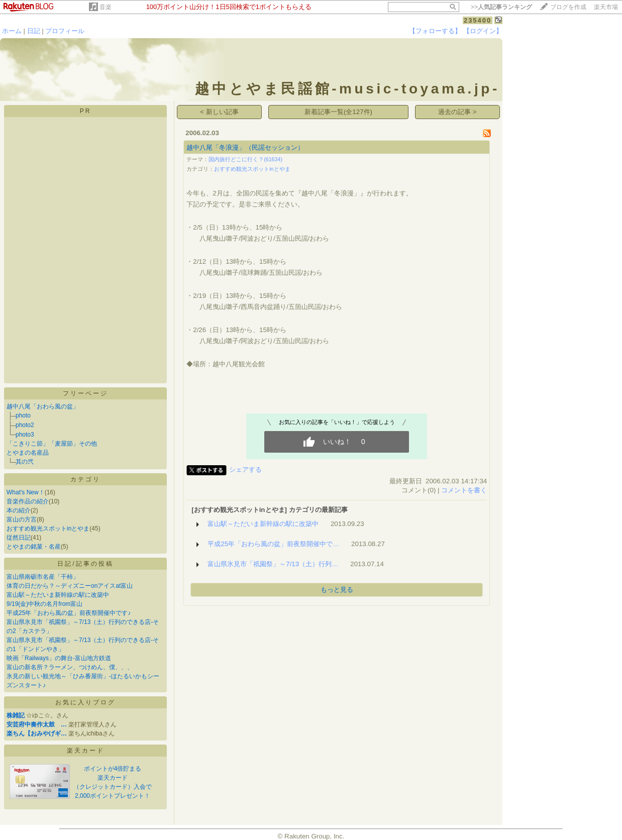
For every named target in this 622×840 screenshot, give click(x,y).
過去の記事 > (457, 112)
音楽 (106, 7)
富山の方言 (22, 519)
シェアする (245, 469)
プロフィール (65, 31)
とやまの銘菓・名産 (34, 547)
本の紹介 (19, 510)
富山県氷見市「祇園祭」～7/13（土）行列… (273, 564)
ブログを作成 (568, 7)
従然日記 (19, 538)
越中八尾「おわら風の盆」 (43, 406)
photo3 (25, 435)
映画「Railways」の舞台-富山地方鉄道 (59, 658)
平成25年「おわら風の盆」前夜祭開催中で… (273, 544)
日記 (34, 31)
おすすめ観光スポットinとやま (48, 529)
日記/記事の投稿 (85, 564)
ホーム (12, 31)
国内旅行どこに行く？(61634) (245, 159)
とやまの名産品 (28, 453)
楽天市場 (606, 7)
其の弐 (25, 462)
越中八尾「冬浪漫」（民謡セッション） (245, 147)
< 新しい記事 (219, 112)
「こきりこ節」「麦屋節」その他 (52, 444)
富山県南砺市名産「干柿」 (43, 577)
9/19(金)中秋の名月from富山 (44, 604)
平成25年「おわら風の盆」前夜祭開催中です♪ (69, 613)
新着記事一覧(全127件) (338, 112)
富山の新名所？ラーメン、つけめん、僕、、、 (70, 667)
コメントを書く (464, 490)
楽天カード (86, 751)
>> (501, 7)
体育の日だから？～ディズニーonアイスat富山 (70, 586)
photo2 (25, 425)
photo (23, 415)
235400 (478, 20)
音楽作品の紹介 (28, 501)
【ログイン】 (483, 31)
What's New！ (26, 492)
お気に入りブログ (85, 702)
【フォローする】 (435, 31)
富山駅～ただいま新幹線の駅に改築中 (58, 595)
